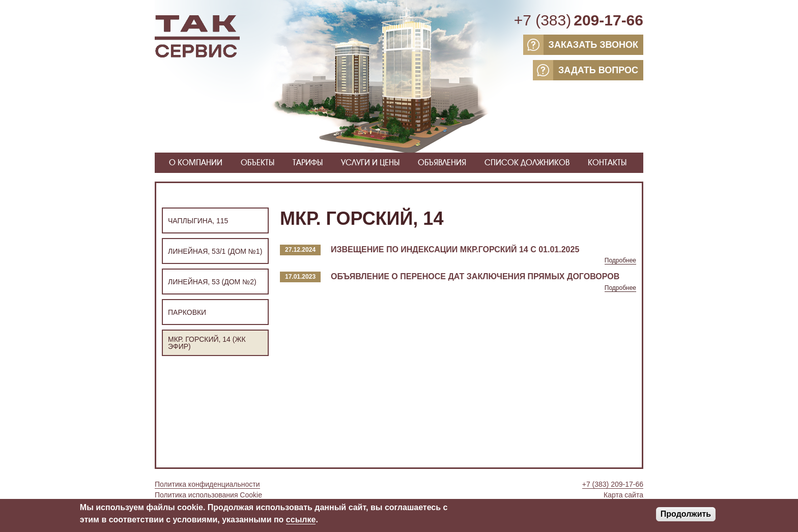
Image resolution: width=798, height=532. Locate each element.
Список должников (527, 162)
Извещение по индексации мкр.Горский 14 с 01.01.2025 (455, 249)
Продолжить (686, 515)
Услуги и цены (370, 162)
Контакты (607, 162)
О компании (196, 162)
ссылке (301, 521)
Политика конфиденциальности (207, 484)
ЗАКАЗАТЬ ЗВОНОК (581, 45)
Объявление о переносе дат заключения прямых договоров (475, 276)
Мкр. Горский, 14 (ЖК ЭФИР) (207, 343)
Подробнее (620, 260)
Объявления (442, 162)
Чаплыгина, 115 (198, 221)
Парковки (187, 312)
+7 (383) (579, 20)
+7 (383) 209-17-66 (613, 484)
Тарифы (308, 162)
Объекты (258, 162)
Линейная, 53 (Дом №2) (212, 282)
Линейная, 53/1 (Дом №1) (215, 251)
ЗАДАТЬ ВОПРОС (586, 70)
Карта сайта (623, 495)
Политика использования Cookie (208, 495)
